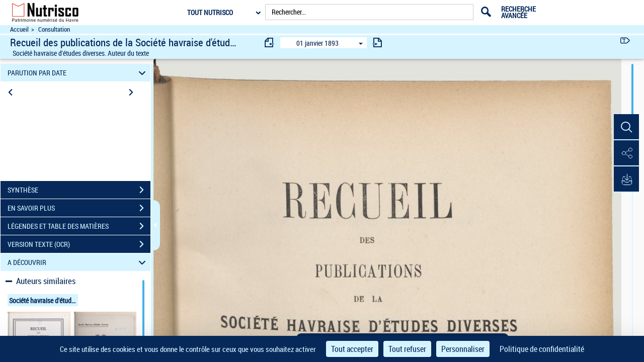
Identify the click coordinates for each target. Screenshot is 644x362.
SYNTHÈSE (79, 190)
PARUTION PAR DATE (78, 73)
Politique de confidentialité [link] (542, 349)
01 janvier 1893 (317, 43)
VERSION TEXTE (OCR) (79, 244)
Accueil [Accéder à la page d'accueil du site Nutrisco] (19, 29)
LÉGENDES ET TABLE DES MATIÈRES (79, 226)
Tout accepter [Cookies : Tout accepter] (352, 349)
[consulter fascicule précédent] (270, 42)
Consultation (54, 29)
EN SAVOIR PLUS (79, 208)
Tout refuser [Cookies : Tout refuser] (407, 349)
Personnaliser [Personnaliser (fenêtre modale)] (463, 349)
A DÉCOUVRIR (78, 262)
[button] (626, 127)
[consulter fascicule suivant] (377, 42)
